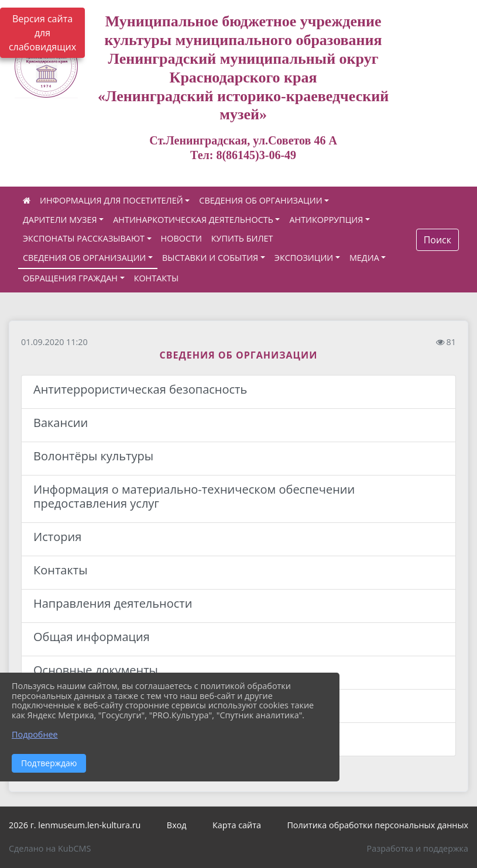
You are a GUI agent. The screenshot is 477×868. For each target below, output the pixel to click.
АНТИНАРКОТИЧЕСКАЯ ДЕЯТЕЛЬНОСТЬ (193, 220)
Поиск (437, 240)
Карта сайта (237, 825)
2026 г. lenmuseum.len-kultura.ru (75, 825)
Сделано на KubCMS (50, 848)
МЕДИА (364, 258)
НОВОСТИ (181, 238)
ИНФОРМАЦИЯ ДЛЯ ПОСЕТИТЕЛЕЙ (111, 200)
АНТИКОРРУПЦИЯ (326, 220)
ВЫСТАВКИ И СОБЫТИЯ (210, 258)
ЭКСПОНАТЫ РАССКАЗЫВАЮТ (84, 238)
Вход (177, 825)
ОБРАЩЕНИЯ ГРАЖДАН (70, 278)
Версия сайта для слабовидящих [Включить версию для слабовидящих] (42, 33)
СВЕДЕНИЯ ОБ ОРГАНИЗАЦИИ (260, 200)
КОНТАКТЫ (157, 278)
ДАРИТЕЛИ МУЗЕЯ (60, 220)
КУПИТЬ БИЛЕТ (242, 238)
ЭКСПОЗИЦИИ (304, 258)
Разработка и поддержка (418, 848)
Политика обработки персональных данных (378, 825)
